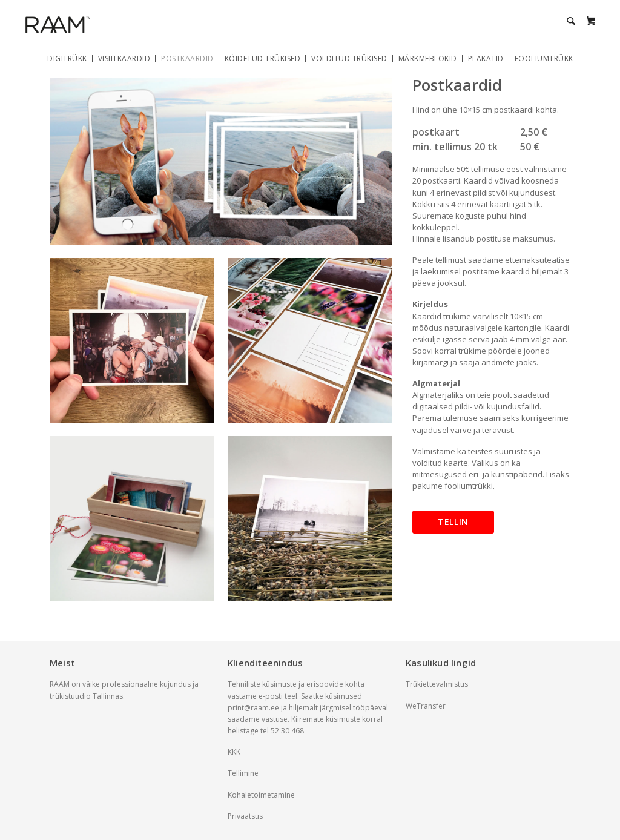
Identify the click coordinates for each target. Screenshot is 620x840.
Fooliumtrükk (544, 59)
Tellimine (243, 773)
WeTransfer (426, 706)
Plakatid (486, 59)
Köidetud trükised (263, 59)
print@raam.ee (253, 708)
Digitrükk (67, 59)
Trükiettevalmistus (437, 684)
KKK (234, 752)
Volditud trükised (349, 59)
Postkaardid (187, 59)
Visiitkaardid (124, 59)
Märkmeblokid (428, 59)
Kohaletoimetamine (261, 795)
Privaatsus (245, 816)
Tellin (453, 522)
